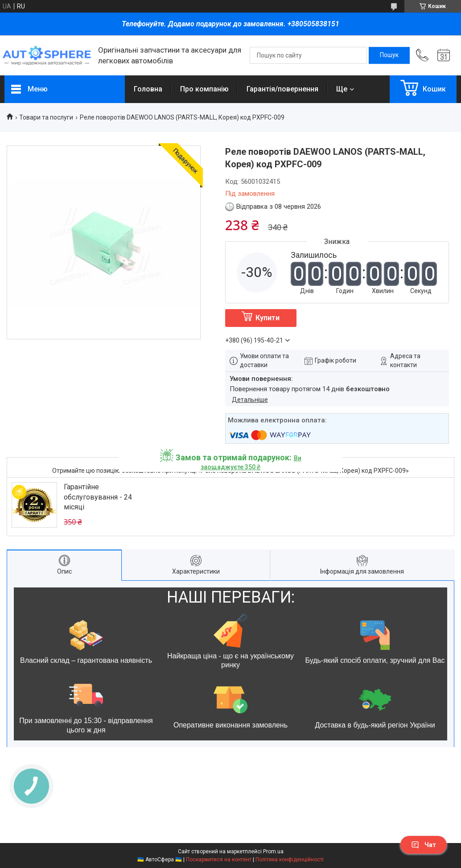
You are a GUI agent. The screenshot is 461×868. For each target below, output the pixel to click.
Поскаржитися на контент (219, 860)
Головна (148, 89)
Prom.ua (273, 851)
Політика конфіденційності (290, 860)
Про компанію (204, 89)
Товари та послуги (46, 117)
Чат (424, 845)
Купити (268, 318)
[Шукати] (389, 55)
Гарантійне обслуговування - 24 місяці (98, 497)
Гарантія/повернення (282, 89)
